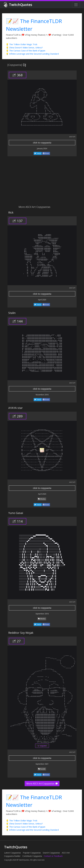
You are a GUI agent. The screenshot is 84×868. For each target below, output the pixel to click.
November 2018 (42, 395)
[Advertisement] (42, 182)
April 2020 (42, 300)
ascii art (72, 137)
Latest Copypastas (13, 853)
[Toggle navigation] (76, 5)
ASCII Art (66, 853)
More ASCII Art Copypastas (42, 784)
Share (46, 153)
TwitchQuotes (18, 5)
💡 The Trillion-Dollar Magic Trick (22, 44)
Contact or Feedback (53, 856)
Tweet (38, 153)
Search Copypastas (51, 853)
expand (42, 746)
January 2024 (42, 148)
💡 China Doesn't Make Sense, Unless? (24, 47)
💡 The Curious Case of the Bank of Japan (26, 51)
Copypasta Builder (12, 856)
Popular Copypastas (32, 853)
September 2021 (42, 764)
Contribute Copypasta (32, 856)
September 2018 (42, 614)
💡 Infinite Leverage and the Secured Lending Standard (32, 54)
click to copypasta (42, 143)
